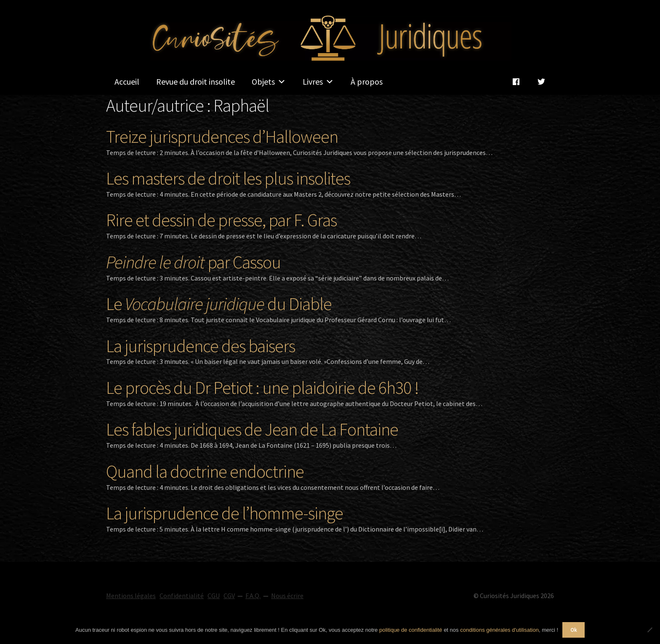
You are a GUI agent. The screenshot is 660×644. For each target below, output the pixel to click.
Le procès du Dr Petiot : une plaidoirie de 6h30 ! (262, 387)
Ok (574, 630)
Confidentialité (182, 596)
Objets (269, 82)
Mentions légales (131, 596)
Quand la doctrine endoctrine (205, 471)
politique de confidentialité (411, 630)
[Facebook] (516, 82)
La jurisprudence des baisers (201, 346)
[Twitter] (541, 82)
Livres (318, 82)
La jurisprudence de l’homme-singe (225, 513)
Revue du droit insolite (196, 82)
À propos (367, 82)
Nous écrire (287, 596)
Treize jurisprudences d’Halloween (222, 136)
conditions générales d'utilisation (499, 630)
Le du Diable (219, 304)
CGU (214, 596)
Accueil (127, 82)
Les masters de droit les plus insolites (228, 178)
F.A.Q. (253, 596)
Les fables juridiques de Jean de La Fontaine (252, 429)
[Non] (649, 630)
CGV (229, 596)
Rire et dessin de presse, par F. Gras (221, 220)
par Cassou (193, 262)
